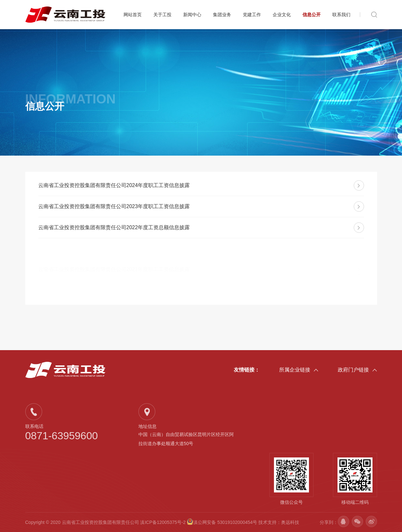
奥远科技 (290, 522)
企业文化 (282, 15)
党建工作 (252, 15)
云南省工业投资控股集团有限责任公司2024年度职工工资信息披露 (114, 185)
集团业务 (222, 15)
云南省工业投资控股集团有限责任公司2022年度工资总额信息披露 (114, 227)
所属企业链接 (299, 370)
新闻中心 (192, 15)
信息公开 (312, 15)
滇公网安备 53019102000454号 (223, 522)
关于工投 (162, 15)
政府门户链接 (357, 370)
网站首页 (133, 15)
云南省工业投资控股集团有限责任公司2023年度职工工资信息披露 (114, 206)
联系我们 (341, 15)
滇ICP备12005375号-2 (163, 522)
